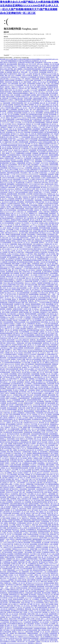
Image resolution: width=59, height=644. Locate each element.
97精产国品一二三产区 (9, 174)
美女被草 (37, 624)
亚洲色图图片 (20, 382)
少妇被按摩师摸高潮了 (24, 398)
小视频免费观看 (27, 129)
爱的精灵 (6, 129)
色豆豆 (32, 572)
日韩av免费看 (53, 340)
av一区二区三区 (34, 223)
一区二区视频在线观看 (8, 119)
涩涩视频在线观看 (26, 520)
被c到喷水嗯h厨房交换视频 (12, 200)
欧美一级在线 (7, 228)
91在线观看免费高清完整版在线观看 (35, 337)
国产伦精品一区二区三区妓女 (27, 270)
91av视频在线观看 (37, 158)
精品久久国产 (22, 74)
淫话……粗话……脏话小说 (8, 588)
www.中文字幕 (26, 123)
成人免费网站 (8, 473)
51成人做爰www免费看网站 (10, 110)
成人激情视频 (4, 181)
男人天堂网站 (16, 397)
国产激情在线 (53, 526)
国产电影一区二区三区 (46, 202)
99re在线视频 (34, 293)
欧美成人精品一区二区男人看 (28, 134)
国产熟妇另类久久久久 (16, 622)
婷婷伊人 (50, 406)
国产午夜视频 (37, 552)
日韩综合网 (49, 123)
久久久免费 (37, 124)
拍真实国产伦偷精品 (9, 291)
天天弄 (43, 304)
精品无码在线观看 (42, 137)
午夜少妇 (7, 330)
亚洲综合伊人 (29, 437)
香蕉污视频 (10, 452)
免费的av (52, 551)
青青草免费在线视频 (35, 187)
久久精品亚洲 (55, 620)
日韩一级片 (27, 88)
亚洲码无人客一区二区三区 (29, 259)
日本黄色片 (27, 291)
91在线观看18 (13, 398)
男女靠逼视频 (53, 114)
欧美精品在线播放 (48, 142)
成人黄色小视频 (24, 233)
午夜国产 (49, 629)
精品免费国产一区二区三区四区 (40, 165)
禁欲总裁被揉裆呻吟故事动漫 (21, 186)
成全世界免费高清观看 (42, 526)
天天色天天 (27, 424)
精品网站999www (28, 92)
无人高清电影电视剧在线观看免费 (12, 363)
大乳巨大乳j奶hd (22, 351)
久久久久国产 (34, 90)
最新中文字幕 (46, 345)
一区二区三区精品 (44, 633)
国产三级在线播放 (36, 291)
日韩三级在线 (15, 228)
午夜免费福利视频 (17, 207)
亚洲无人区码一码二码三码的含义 (14, 90)
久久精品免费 (48, 75)
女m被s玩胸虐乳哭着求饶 (22, 119)
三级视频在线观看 (43, 213)
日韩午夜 (24, 580)
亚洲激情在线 (38, 241)
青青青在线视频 (16, 290)
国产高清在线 (42, 513)
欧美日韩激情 (39, 635)
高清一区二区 (40, 363)
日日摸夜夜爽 (28, 158)
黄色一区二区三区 (34, 311)
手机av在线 (30, 395)
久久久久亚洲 (20, 267)
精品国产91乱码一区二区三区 (36, 181)
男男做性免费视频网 (31, 314)
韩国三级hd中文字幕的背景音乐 (9, 63)
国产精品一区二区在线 (52, 337)
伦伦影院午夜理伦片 (18, 345)
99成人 (52, 533)
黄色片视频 (21, 474)
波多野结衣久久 (51, 479)
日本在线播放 (22, 320)
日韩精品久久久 (24, 577)
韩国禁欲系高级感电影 (44, 134)
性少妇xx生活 (20, 132)
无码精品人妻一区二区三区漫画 (29, 316)
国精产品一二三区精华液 (19, 67)
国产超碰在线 (47, 67)
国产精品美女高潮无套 (13, 434)
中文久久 (24, 118)
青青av (31, 147)
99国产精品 (47, 212)
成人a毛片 (50, 186)
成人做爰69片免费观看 (35, 567)
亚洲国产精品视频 (24, 312)
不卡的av (47, 450)
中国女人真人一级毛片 (26, 286)
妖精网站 (13, 359)
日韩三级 (23, 513)
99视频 (25, 585)
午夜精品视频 (4, 346)
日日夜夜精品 (28, 116)
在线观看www (38, 565)
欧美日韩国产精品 (18, 612)
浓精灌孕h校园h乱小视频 (32, 202)
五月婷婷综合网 (46, 390)
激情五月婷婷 (41, 476)
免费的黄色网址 (19, 100)
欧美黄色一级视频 (30, 382)
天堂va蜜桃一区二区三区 (19, 470)
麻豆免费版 (21, 385)
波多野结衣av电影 (19, 105)
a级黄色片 (32, 635)
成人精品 (19, 418)
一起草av (40, 212)
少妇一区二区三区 (15, 361)
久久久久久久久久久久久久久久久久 (29, 338)
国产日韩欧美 (34, 533)
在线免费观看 (36, 129)
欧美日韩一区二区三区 (24, 243)
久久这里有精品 (5, 622)
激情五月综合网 (36, 178)
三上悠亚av (16, 484)
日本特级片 (15, 616)
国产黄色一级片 (48, 468)
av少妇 (47, 317)
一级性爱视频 (51, 494)
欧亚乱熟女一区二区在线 (8, 486)
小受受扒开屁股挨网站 (17, 103)
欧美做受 (40, 620)
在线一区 (9, 231)
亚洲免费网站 (46, 158)
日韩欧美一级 (34, 238)
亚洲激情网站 (37, 176)
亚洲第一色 (49, 518)
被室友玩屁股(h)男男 (35, 268)
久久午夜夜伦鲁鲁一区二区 (23, 178)
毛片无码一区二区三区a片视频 (17, 278)
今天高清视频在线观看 (48, 199)
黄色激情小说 (21, 124)
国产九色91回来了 (35, 97)
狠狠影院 (45, 395)
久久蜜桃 (48, 410)
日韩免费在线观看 (24, 142)
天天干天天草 (32, 64)
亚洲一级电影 (6, 153)
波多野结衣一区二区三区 (52, 205)
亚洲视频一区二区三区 (35, 105)
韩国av (36, 254)
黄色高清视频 (19, 291)
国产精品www (18, 426)
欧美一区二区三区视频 (17, 246)
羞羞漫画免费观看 (29, 411)
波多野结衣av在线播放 (15, 259)
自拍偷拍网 (40, 218)
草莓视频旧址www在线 (47, 129)
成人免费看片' (54, 316)
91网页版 (18, 377)
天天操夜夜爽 (18, 106)
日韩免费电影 (19, 199)
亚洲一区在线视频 (15, 95)
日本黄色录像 (52, 427)
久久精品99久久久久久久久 (50, 160)
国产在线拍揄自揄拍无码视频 (34, 114)
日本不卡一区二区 (49, 145)
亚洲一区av (32, 356)
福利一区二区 (41, 372)
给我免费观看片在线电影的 (46, 71)
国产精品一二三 (29, 366)
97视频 (9, 335)
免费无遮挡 (38, 160)
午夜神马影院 (34, 371)
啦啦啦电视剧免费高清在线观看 (47, 140)
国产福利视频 (31, 299)
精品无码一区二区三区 (36, 215)
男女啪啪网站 (41, 401)
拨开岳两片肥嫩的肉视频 (36, 221)
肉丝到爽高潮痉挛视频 (46, 311)
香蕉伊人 (43, 330)
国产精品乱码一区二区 (26, 406)
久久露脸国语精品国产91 (21, 217)
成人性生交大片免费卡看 (9, 202)
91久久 (29, 510)
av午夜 (10, 181)
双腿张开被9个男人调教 (11, 142)
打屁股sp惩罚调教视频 (49, 200)
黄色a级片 (54, 171)
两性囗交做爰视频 (11, 567)
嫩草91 (26, 105)
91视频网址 (9, 309)
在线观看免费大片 (54, 614)
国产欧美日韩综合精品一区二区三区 (36, 66)
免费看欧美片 (12, 418)
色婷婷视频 (56, 414)
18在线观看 (43, 338)
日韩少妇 (20, 165)
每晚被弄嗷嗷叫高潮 (49, 560)
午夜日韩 (19, 641)
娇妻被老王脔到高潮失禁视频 (18, 573)
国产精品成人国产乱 (9, 377)
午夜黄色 (23, 176)
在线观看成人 (48, 517)
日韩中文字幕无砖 (22, 241)
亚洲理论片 (18, 189)
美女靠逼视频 (40, 496)
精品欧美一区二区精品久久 (41, 281)
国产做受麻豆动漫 (44, 609)
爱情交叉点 (45, 210)
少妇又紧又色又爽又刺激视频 (41, 397)
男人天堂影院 (25, 223)
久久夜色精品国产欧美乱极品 (21, 226)
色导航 (25, 534)
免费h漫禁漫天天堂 (29, 160)
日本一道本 (17, 307)
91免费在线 (33, 536)
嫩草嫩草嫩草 (53, 82)
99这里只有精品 (27, 207)
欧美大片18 (53, 278)
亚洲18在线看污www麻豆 (14, 388)
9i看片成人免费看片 (28, 327)
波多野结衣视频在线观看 (40, 406)
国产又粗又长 (47, 620)
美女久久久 (28, 283)
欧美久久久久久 (47, 487)
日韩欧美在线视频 (42, 234)
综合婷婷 (41, 388)
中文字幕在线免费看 (27, 121)
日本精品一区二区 (13, 575)
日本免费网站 (20, 202)
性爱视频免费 (32, 586)
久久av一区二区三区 (9, 225)
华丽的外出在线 (15, 590)
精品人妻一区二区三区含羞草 (48, 103)
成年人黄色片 (23, 84)
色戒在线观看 (35, 79)
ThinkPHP (6, 55)
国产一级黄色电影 (50, 181)
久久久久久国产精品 (15, 79)
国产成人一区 (28, 599)
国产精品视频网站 (12, 257)
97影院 (13, 87)
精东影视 (8, 453)
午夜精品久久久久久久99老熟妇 (20, 387)
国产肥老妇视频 (42, 481)
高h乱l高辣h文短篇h (44, 533)
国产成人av (14, 427)
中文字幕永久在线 (43, 293)
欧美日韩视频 (53, 168)
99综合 (23, 603)
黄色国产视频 (52, 196)
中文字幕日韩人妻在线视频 (23, 543)
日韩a (35, 236)
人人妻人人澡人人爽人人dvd (28, 479)
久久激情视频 (33, 307)
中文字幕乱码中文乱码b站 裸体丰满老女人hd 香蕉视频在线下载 (20, 171)
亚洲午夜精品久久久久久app (16, 168)
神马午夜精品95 (24, 476)
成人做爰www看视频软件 (18, 413)
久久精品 (27, 87)
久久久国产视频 (34, 332)
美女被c (37, 257)
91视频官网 (44, 385)
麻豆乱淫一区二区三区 (44, 377)
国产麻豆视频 (32, 476)
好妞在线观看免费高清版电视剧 (32, 69)
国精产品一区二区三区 (6, 356)
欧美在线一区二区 (17, 541)
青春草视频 (27, 132)
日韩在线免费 (25, 220)
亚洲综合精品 (21, 343)
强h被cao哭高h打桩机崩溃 (25, 244)
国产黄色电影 (23, 392)
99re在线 (46, 204)
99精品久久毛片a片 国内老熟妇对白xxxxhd (34, 416)
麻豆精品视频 (38, 361)
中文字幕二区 (30, 625)
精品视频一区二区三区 (49, 246)
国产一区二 (13, 483)
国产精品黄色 (20, 567)
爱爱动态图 (28, 609)
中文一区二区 (36, 353)
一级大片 (40, 436)
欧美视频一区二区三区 (16, 607)
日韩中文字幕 (47, 63)
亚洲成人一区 (25, 204)
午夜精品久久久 (26, 225)
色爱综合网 (5, 98)
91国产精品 (40, 483)
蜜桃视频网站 (23, 299)
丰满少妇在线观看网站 (47, 286)
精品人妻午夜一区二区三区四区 (33, 345)
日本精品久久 (50, 341)
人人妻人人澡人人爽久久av (12, 586)
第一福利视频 (14, 330)
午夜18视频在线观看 (15, 603)
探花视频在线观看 (40, 341)
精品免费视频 (50, 304)
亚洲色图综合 (13, 523)
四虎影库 (3, 207)
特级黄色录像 (29, 281)
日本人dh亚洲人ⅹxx (38, 244)
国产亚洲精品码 (30, 364)
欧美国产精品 (20, 252)
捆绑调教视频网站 (38, 539)
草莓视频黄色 (54, 139)
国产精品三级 (37, 74)
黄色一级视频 (6, 234)
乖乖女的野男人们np (52, 367)
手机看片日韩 (22, 408)
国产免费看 (16, 531)
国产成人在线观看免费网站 (38, 123)
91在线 (11, 465)
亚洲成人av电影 (44, 223)
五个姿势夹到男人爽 (8, 106)
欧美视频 (8, 479)
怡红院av (20, 129)
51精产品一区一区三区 (46, 309)
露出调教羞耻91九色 (43, 340)
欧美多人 (34, 283)
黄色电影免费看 (46, 593)
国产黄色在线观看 (42, 150)
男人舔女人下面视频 (19, 390)
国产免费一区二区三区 (32, 144)
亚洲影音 (27, 275)
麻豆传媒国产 (41, 591)
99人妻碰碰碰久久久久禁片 (50, 637)
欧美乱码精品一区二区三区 (39, 251)
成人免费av (37, 262)
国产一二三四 (34, 226)
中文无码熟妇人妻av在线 (16, 98)
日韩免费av (32, 577)
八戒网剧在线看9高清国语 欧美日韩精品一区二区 (21, 111)
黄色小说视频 (6, 312)
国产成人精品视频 (7, 148)
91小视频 (32, 179)
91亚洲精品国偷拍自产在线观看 (12, 445)
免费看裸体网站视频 (43, 259)
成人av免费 (19, 187)
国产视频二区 (12, 252)
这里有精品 (55, 67)
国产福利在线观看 (40, 108)
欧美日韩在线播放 (22, 236)
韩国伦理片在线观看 (32, 447)
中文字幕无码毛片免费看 (31, 333)
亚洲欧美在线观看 (18, 444)
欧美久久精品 (20, 285)
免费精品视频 (30, 484)
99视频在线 (53, 111)
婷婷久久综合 (38, 208)
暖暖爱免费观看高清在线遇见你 (15, 116)
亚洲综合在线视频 (34, 504)
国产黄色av (29, 163)
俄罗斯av (54, 296)
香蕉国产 (38, 390)
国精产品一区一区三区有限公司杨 (39, 93)
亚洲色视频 (46, 635)
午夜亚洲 (23, 114)
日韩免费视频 (4, 168)
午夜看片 (7, 463)
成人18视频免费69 (24, 572)
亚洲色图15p (50, 299)
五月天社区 (46, 473)
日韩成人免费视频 (18, 348)
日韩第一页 (27, 612)
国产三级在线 (4, 418)
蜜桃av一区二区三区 (46, 264)
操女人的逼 (18, 580)
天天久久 (47, 111)
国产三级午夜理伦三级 (30, 218)
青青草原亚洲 (14, 312)
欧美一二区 (50, 353)
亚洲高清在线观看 (18, 599)
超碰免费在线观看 (46, 176)
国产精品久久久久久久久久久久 (50, 187)
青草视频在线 (37, 230)
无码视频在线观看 (7, 569)
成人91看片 (55, 487)
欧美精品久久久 (15, 77)
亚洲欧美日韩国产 (10, 158)
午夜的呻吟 (40, 204)
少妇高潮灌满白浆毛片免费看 (25, 210)
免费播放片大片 (33, 213)
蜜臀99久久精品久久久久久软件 (48, 257)
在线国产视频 (30, 408)
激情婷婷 (48, 217)
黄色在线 (51, 408)
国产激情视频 (28, 100)
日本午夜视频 (35, 640)
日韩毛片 (6, 619)
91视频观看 (35, 71)
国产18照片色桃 (44, 183)
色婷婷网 (54, 192)
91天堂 (11, 186)
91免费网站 (18, 325)
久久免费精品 (27, 317)
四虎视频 (6, 594)
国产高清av (13, 163)
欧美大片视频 (29, 80)
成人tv (43, 92)
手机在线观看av (31, 234)
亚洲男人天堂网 (30, 619)
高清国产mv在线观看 (16, 496)
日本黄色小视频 (21, 359)
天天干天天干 (53, 564)
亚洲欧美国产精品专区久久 (18, 460)
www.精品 (27, 90)
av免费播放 (18, 75)
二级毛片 (43, 604)
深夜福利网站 (39, 200)
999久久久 (53, 609)
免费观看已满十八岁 (27, 445)
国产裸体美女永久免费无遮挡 (14, 585)
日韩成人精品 (26, 106)
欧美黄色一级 (52, 88)
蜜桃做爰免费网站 (37, 246)
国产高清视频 (42, 152)
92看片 (12, 123)
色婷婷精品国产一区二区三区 (32, 267)
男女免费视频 (43, 135)
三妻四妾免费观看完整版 (39, 384)
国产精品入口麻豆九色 (26, 273)
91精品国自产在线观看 (19, 560)
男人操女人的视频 (10, 208)
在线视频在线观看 (39, 325)
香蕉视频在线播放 (33, 559)
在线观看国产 (53, 213)
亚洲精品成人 (19, 268)
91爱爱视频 (24, 429)
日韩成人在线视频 (18, 552)
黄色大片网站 (27, 165)
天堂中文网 (31, 241)
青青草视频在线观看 (41, 265)
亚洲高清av (15, 231)
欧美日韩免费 (34, 140)
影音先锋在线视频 (26, 377)
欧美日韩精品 (6, 95)
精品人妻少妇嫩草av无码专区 (38, 87)
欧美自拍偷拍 (11, 439)
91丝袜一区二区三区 (17, 251)
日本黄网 (16, 265)
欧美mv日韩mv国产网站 (7, 69)
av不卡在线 (16, 286)
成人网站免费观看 (47, 272)
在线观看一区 (4, 259)
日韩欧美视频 (51, 137)
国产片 (49, 135)
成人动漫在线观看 (42, 236)
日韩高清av (25, 197)
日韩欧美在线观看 (28, 191)
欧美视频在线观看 (49, 335)
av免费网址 (23, 596)
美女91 (5, 283)
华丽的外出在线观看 (44, 144)
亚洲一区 (18, 225)
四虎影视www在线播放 (42, 547)
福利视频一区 (22, 110)
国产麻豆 (18, 371)
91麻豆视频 (3, 275)
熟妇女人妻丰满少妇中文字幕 (26, 376)
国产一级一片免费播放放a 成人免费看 (26, 463)
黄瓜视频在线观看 (37, 343)
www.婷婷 (29, 74)
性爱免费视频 (4, 601)
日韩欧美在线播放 (27, 155)
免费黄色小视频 (38, 458)
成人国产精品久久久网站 (29, 372)
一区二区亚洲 (34, 275)
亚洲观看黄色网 (28, 432)
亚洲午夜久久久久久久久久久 (31, 538)
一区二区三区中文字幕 (45, 238)
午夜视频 (7, 353)
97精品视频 (23, 328)
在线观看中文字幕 (19, 304)
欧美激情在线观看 (7, 286)
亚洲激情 (29, 453)
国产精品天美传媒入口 (29, 601)
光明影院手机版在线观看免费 (31, 638)
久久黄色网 (24, 264)
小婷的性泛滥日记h (16, 372)
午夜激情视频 (28, 507)
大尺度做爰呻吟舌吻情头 (14, 155)
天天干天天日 (45, 163)
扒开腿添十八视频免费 (22, 481)
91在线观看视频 (4, 504)
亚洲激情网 (44, 499)
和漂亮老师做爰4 (50, 77)
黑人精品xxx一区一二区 (38, 127)
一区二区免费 (12, 382)
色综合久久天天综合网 (30, 354)
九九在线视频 (10, 230)
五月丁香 (43, 367)
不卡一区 (8, 400)
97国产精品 (36, 288)
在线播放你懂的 (27, 452)
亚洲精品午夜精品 (11, 241)
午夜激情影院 (40, 413)
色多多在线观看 (26, 137)
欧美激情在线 (16, 204)
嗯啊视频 (37, 376)
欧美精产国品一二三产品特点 (16, 139)
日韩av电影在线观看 (34, 280)
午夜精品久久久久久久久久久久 (9, 101)
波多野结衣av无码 (49, 601)
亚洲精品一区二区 (38, 75)
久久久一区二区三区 (22, 213)
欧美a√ (42, 184)
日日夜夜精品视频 (19, 401)
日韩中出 (54, 606)
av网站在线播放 (29, 632)
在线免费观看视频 (48, 119)
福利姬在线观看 (33, 531)
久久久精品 (20, 160)
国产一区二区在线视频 (31, 620)
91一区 (44, 80)
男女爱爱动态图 (20, 183)
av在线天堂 (47, 504)
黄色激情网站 (41, 197)
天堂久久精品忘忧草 (9, 543)
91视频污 (31, 418)
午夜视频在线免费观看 (17, 161)
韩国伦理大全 (17, 72)
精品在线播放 (10, 491)
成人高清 (6, 414)
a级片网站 (5, 478)
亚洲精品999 (30, 328)
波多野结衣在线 (49, 184)
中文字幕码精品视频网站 (28, 335)
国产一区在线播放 (35, 312)
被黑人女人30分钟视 (9, 247)
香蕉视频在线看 (44, 153)
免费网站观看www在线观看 (24, 153)
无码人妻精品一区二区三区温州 (45, 512)
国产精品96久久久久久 (47, 280)
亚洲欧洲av (31, 301)
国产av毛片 (11, 75)
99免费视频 (13, 499)
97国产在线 (35, 513)
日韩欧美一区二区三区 (46, 332)
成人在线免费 (21, 483)
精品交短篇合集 (16, 617)
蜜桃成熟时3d (24, 531)
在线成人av (9, 397)
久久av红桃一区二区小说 (37, 296)
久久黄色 (43, 178)
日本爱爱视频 (28, 168)
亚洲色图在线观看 (49, 113)
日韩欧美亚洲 (55, 217)
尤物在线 (28, 304)
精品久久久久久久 (10, 364)
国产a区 (32, 220)
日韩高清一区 (30, 124)
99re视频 (51, 97)
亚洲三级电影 (48, 492)
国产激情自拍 (25, 341)
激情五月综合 (41, 85)
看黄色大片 (15, 88)
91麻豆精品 (35, 562)
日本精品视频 (50, 285)
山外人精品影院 (31, 496)
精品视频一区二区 (17, 157)
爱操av (56, 380)
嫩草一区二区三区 (36, 199)
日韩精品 (42, 217)
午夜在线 (11, 538)
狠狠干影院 (10, 606)
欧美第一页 (48, 476)
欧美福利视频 (31, 84)
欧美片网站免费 (4, 489)
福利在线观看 (17, 179)
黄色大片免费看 (14, 170)
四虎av (45, 221)
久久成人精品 (33, 148)
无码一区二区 (13, 129)
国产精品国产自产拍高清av (46, 562)
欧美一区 (2, 453)
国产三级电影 (13, 385)
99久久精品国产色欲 (29, 239)
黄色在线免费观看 (8, 322)
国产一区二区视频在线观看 (12, 429)
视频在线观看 (11, 570)
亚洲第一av (41, 205)
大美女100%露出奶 (27, 75)
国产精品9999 (4, 416)
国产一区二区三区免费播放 (32, 103)
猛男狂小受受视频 (7, 320)
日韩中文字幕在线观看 (8, 178)
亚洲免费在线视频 (12, 131)
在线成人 (30, 358)
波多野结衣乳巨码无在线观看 (20, 147)
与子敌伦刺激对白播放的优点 (21, 152)
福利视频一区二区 (53, 581)
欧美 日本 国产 (19, 366)
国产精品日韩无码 (13, 126)
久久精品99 (18, 223)
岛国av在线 (50, 338)
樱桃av (29, 264)
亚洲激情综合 (4, 593)
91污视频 (54, 457)
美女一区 (51, 458)
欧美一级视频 (8, 444)
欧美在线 (24, 517)
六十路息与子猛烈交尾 (10, 160)
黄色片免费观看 (15, 273)
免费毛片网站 (26, 388)
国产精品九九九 (15, 134)
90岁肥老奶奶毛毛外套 (25, 101)
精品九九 (19, 601)
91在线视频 (8, 549)
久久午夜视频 (51, 376)
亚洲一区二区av (11, 436)
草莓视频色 (39, 541)
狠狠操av (10, 531)
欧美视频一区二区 (18, 82)
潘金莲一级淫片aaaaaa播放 (27, 369)
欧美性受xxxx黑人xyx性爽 (20, 528)
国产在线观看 (27, 455)
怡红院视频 (45, 437)
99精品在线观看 (10, 97)
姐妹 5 (8, 496)
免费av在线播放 (7, 157)
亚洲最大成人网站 (16, 564)
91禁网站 (52, 423)
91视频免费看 (13, 244)
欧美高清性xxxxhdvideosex (7, 189)
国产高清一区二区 (26, 414)
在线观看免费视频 (34, 294)
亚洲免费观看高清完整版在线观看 (32, 260)
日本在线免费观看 (36, 543)
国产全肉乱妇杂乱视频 (53, 126)
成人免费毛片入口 (16, 118)
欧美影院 (44, 369)
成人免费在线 (4, 575)
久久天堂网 (18, 123)
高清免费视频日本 (13, 301)
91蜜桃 (54, 75)
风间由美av (33, 518)
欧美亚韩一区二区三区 (29, 113)
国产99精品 (28, 343)
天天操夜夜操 (13, 526)
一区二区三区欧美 (33, 72)
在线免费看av (41, 463)
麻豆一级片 (39, 577)
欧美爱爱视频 (50, 559)
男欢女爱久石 (50, 330)
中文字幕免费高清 (37, 319)
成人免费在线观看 (21, 346)
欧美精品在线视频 (49, 583)
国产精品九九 (8, 627)
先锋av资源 (35, 609)
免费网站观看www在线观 (31, 557)
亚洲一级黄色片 (31, 512)
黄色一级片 (13, 140)
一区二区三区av (49, 243)
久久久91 (13, 153)
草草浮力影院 (49, 372)
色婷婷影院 (51, 174)
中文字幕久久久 (52, 221)
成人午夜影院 (24, 379)
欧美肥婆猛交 (47, 215)
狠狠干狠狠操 (42, 285)
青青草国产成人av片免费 (13, 277)
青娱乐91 (54, 215)
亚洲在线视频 (12, 262)
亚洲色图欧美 (20, 609)
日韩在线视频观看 (17, 239)
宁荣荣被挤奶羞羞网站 (14, 520)
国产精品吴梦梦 (37, 155)
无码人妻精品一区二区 (49, 447)
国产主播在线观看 (13, 84)
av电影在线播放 (18, 455)
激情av (23, 364)
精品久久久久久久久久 (52, 100)
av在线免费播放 (41, 314)
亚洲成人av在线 (14, 332)
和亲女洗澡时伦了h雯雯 (29, 189)
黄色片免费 (53, 95)
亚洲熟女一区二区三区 (21, 108)
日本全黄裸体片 (53, 507)
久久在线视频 (45, 168)
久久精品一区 (18, 230)
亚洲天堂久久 (31, 346)
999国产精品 (7, 413)
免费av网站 (34, 88)
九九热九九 (43, 353)
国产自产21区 (28, 405)
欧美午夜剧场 (25, 307)
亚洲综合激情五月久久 (23, 140)
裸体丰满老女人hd (23, 64)
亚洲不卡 (41, 67)
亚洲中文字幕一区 (11, 213)
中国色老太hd (27, 199)
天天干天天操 (46, 573)
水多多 (8, 539)
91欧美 (41, 504)
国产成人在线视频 (8, 105)
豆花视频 (20, 354)
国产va (38, 157)
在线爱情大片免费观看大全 (27, 265)
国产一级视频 (10, 633)
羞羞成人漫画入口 (5, 494)
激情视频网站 (26, 465)
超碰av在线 (35, 525)
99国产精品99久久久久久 (12, 233)
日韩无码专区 (8, 82)
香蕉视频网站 (39, 161)
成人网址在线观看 (12, 403)
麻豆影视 (11, 455)
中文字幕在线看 (12, 314)
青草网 (6, 186)
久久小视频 (12, 525)
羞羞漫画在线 (7, 421)
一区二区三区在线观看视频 (24, 471)
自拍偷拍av (3, 637)
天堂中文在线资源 (39, 147)
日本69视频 (19, 280)
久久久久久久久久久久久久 (13, 517)
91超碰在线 (39, 270)
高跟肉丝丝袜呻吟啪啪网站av (21, 93)
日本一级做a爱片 (26, 79)
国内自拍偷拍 (31, 585)
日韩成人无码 (44, 470)
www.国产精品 (29, 254)
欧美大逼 (49, 66)
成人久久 (10, 395)
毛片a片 (7, 465)
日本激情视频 (43, 72)
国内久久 (33, 137)
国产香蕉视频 (47, 457)
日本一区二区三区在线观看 (34, 256)
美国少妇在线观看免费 (22, 192)
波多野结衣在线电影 (33, 534)
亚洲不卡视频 (34, 388)
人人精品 (34, 377)
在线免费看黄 (49, 616)
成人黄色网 (38, 418)
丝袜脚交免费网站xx (13, 572)
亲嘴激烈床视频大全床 (39, 100)
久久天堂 (33, 526)
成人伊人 (5, 199)
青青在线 (6, 525)
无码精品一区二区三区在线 (42, 191)
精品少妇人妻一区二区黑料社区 (35, 450)
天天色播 (13, 630)
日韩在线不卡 (41, 594)
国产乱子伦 (33, 497)
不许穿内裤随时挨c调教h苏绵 (39, 427)
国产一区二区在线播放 (25, 126)
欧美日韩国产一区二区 (20, 512)
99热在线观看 (32, 150)
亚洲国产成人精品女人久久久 (8, 293)
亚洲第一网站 (4, 75)
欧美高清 (18, 364)
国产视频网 (34, 606)
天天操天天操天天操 (8, 544)
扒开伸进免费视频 (33, 228)
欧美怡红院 (54, 390)
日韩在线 (13, 471)
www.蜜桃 (25, 418)
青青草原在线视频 (37, 116)
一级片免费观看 (12, 236)
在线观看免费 (53, 633)
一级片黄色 (31, 108)
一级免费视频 (30, 565)
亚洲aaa (8, 118)
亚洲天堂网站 (42, 596)
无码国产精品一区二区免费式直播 (32, 272)
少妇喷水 (28, 127)
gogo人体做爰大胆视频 (22, 135)
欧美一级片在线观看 (31, 591)
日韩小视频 (50, 90)
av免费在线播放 (39, 111)
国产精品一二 (17, 137)
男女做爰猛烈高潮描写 (38, 132)
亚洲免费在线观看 (29, 348)
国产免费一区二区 (48, 260)
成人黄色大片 (38, 473)
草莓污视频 (8, 316)
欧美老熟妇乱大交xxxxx (14, 121)
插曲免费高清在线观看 (13, 173)
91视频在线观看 (37, 121)
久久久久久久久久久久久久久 (16, 144)
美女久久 (53, 79)
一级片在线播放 (28, 552)
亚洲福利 (9, 507)
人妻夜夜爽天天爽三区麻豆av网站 (25, 515)
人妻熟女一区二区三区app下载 (40, 82)
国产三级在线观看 (20, 337)
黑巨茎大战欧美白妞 (24, 145)
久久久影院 (29, 176)
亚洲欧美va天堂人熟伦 (6, 137)
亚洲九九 (47, 603)
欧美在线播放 (16, 513)
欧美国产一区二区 (22, 324)
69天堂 (17, 439)
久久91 (41, 447)
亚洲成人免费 (22, 395)
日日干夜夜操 (44, 624)
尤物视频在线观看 (42, 118)
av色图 (17, 328)
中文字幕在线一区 (12, 637)
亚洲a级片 (55, 492)
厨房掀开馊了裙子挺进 (51, 500)
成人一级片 (55, 135)
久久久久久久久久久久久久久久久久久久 (28, 174)
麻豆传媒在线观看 (12, 64)
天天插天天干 (29, 183)
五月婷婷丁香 (8, 196)
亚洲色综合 (56, 202)
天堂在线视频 (47, 116)
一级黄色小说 (37, 286)
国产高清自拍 (41, 77)
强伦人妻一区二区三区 (30, 85)
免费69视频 (48, 401)
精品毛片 (53, 612)
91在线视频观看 (16, 400)
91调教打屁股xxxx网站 (6, 484)
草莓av (19, 499)
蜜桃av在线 (52, 153)
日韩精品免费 (29, 593)
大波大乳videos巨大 (44, 371)
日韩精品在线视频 (14, 406)
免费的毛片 (52, 470)
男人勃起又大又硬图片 (30, 444)
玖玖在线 (46, 114)
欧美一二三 (47, 400)
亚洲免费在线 (39, 63)
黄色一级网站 (14, 450)
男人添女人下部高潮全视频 (21, 356)
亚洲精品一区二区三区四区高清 (16, 127)
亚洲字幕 (51, 520)
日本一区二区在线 (7, 599)
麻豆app (37, 309)
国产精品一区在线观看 (6, 265)
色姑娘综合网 (39, 585)
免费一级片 (52, 317)
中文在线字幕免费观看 (44, 471)
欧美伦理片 (54, 144)
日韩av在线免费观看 (15, 414)
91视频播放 (31, 379)
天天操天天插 (37, 92)
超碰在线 (12, 319)
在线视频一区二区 (44, 131)
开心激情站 (49, 414)
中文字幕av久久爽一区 (10, 546)
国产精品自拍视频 (48, 351)
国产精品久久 (49, 101)
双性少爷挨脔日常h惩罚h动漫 (36, 588)
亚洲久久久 (52, 218)
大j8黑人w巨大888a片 (13, 254)
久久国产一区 (9, 205)
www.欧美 (25, 280)
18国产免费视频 (51, 265)
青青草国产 (48, 327)
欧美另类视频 (22, 66)
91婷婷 (35, 67)
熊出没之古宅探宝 (18, 473)
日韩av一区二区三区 (9, 366)
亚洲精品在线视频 (16, 220)
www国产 (30, 288)
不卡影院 (26, 187)
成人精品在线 (22, 450)
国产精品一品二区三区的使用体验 (39, 387)
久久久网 (20, 403)
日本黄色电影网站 (23, 221)
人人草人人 (34, 225)
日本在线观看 (38, 395)
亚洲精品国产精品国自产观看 (26, 63)
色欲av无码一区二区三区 (9, 238)
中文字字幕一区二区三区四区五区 (40, 424)
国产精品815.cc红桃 (42, 444)
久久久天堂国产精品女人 (50, 161)
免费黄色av (4, 204)
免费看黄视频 (26, 205)
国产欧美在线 (17, 367)
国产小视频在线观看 (49, 358)
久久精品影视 (25, 179)
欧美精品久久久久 (36, 478)
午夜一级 (25, 157)
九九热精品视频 (43, 88)
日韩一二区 (31, 429)
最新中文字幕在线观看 (43, 95)
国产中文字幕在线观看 (39, 569)
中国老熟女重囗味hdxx (41, 411)
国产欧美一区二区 (44, 423)
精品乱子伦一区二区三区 (21, 150)
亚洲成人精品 (37, 168)
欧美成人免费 (32, 157)
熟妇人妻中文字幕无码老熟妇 (16, 283)
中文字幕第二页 (20, 87)
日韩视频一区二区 (8, 150)
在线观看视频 (43, 174)
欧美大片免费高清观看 (10, 285)
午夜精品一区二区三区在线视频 (37, 611)
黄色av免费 (24, 72)
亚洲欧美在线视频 (45, 79)
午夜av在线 (16, 569)
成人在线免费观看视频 (23, 293)
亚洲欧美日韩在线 (17, 92)
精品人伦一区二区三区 (32, 278)
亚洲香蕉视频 (37, 432)
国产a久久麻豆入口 (7, 249)
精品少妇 (34, 101)
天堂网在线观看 (22, 523)
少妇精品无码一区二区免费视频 (47, 426)
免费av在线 (29, 460)
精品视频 (24, 234)
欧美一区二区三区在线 (10, 288)
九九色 (57, 268)
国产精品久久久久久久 (46, 233)
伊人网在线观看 (23, 301)
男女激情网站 (35, 455)
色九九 (21, 170)
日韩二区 (3, 507)
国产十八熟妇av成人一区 (20, 212)
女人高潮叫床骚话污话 (44, 171)
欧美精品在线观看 (18, 432)
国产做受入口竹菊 (18, 333)
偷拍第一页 (15, 299)
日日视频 (34, 363)
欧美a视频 (3, 633)
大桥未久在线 (27, 640)
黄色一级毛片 (15, 479)
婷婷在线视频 (18, 465)
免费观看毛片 (34, 152)
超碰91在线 (30, 67)
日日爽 (20, 427)
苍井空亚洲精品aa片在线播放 (8, 641)
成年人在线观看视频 (44, 139)
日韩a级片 (7, 87)
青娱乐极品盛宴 (49, 325)
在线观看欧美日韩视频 (8, 135)
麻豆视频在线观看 (7, 521)
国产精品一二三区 (29, 161)
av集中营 (52, 371)
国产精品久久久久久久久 (15, 166)
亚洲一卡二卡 (41, 101)
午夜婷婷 (10, 93)
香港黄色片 (4, 127)
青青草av (12, 539)
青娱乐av (35, 126)
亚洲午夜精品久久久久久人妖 (38, 186)
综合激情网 (3, 497)
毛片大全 (51, 183)
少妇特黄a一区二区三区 (27, 361)
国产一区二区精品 (28, 166)
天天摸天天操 (47, 225)
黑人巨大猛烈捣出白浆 (36, 119)
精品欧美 (18, 341)
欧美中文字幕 (33, 481)
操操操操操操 (4, 455)
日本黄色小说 (12, 598)
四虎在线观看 (53, 301)
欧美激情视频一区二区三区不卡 (50, 521)
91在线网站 (24, 559)
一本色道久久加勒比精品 (49, 398)
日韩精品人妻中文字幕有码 (32, 385)
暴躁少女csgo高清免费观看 (10, 165)
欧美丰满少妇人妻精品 (49, 319)
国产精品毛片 (18, 452)
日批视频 (11, 307)
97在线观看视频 (35, 374)
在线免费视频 (6, 273)
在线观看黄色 (25, 296)
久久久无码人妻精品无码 (22, 340)
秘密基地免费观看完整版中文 (41, 273)
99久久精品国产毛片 (28, 607)
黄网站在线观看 (20, 208)
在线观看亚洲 (36, 264)
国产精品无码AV (14, 489)
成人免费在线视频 (41, 299)
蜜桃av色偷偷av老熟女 (44, 505)
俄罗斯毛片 (10, 401)
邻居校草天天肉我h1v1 (49, 208)
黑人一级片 (47, 84)
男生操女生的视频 (13, 392)
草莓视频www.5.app (5, 317)
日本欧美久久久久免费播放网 (28, 77)
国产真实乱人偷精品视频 (41, 408)
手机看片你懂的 (28, 98)
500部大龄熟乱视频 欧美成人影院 (19, 504)
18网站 (27, 567)
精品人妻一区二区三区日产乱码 (14, 191)
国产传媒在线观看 (12, 376)
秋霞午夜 (23, 530)
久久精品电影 (24, 228)
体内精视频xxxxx (20, 80)
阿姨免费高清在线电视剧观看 (43, 364)
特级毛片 (44, 494)
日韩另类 (21, 88)
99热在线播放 (38, 80)
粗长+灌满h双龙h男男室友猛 (41, 110)
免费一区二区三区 (15, 565)
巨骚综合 (46, 544)
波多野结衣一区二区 (17, 421)
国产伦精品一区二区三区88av (40, 510)
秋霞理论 (42, 243)
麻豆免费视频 (42, 148)
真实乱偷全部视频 (22, 288)
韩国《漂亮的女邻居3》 (23, 238)
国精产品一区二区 (10, 328)
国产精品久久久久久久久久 (24, 393)
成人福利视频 (8, 72)
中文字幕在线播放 (7, 390)
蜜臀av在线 (8, 88)
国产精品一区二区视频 (49, 98)
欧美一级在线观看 (18, 521)
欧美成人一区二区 (34, 217)
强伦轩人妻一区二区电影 (29, 457)
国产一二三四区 (10, 536)
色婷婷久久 (37, 166)
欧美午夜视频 (41, 410)
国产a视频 (55, 264)
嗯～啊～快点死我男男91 (27, 200)
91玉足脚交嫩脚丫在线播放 (29, 95)
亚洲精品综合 (47, 270)
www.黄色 (26, 268)
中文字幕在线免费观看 (26, 569)
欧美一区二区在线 (25, 590)
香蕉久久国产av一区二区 (19, 448)
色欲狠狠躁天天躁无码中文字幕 (48, 106)
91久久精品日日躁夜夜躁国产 (39, 196)
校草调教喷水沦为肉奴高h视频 (16, 556)
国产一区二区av (21, 71)
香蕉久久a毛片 (54, 603)
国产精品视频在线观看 (51, 132)
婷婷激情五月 (44, 312)
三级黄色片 (7, 427)
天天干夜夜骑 (28, 384)
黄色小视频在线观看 (20, 633)
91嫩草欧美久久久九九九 (7, 85)
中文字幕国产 (37, 163)
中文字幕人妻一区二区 (48, 641)
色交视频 (32, 468)
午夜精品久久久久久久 (51, 179)
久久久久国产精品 (31, 483)
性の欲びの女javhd (7, 179)
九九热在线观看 (19, 85)
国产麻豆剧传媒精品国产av (8, 218)
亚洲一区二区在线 (7, 152)
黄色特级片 (47, 296)
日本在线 (29, 71)
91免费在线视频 (19, 405)
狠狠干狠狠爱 (28, 82)
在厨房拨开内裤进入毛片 (10, 66)
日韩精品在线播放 (30, 413)
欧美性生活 (38, 252)
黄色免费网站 (40, 113)
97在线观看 (11, 199)
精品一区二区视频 (34, 173)
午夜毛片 (7, 393)
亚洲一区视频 (16, 176)
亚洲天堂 (11, 426)
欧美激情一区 (36, 452)
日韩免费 (49, 226)
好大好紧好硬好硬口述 (49, 241)
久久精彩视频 (42, 126)
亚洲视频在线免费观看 (16, 505)
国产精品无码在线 (44, 278)
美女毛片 (2, 270)
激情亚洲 (49, 80)
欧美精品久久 (44, 97)
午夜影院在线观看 (40, 403)
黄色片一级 (39, 637)
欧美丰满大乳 (19, 218)
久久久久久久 (6, 123)
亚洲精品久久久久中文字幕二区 (50, 74)
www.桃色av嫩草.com (48, 393)
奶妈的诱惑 (44, 252)
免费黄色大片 (12, 609)
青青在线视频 (22, 194)
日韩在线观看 (35, 243)
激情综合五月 (4, 406)
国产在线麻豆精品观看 (21, 486)
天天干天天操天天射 (34, 184)
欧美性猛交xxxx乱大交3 (41, 350)
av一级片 (12, 298)
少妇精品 (44, 230)
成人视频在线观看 (51, 346)
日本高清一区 (46, 69)
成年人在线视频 (41, 431)
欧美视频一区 (40, 84)
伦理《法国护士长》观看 (49, 256)
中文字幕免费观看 (34, 131)
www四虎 (25, 426)
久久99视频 (50, 251)
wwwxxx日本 (53, 259)
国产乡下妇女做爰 (42, 442)
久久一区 (16, 249)
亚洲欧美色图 (39, 335)
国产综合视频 (50, 604)
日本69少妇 (51, 385)
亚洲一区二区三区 (41, 189)
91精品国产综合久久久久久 (20, 181)
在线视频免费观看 (32, 212)
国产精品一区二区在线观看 (47, 445)
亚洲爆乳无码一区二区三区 (49, 124)
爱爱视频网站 (11, 184)
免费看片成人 (8, 583)
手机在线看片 (24, 173)
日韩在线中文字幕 (34, 135)
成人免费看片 (8, 635)
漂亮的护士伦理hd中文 (48, 440)
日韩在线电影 (4, 192)
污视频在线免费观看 (10, 71)
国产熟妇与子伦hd (42, 461)
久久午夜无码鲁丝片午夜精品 (43, 429)
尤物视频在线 (12, 601)
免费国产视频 (27, 427)
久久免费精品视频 (54, 510)
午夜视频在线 (22, 625)
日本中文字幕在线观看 (52, 591)
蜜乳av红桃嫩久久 (7, 350)
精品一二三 (38, 328)
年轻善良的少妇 (40, 179)
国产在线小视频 (5, 499)
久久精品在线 (25, 148)
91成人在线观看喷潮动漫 (33, 322)
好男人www (40, 64)
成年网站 (9, 207)
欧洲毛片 (31, 192)
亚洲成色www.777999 (41, 348)
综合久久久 (4, 580)
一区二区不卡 (27, 251)
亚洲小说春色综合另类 (34, 306)
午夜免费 (47, 147)
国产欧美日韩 (33, 197)
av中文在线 (27, 170)
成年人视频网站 (18, 69)
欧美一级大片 (32, 431)
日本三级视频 (55, 84)
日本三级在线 (35, 106)
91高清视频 (29, 194)
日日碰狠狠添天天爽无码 (48, 552)
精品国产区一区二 (52, 72)
